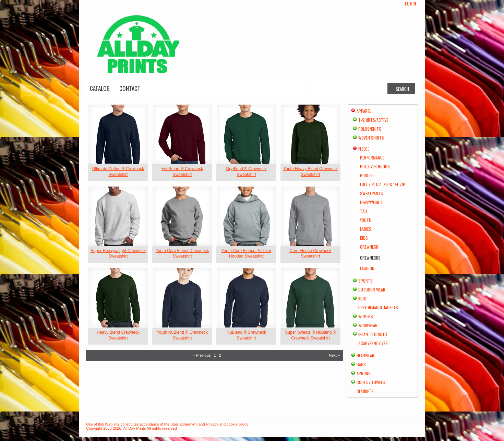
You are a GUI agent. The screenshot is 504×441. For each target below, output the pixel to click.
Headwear (365, 355)
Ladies (366, 229)
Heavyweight (371, 202)
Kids (364, 238)
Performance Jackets (378, 307)
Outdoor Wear (372, 290)
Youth (366, 220)
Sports (365, 281)
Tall (364, 211)
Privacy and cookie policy (227, 424)
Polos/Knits (370, 129)
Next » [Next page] (334, 355)
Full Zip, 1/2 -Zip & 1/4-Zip (383, 184)
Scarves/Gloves (373, 343)
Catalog (100, 88)
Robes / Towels (371, 382)
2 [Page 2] (220, 355)
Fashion (367, 268)
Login (410, 3)
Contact (130, 88)
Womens (366, 316)
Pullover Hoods (375, 166)
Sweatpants (371, 193)
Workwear (368, 325)
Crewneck (369, 247)
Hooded (367, 175)
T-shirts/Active (373, 120)
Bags (361, 364)
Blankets (365, 391)
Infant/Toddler (373, 334)
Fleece (364, 149)
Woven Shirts (371, 138)
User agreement (184, 424)
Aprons (364, 373)
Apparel (364, 111)
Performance (372, 158)
